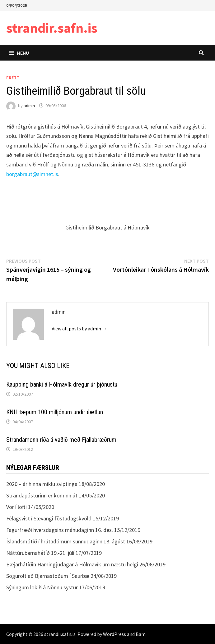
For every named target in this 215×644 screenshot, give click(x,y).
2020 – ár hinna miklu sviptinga (42, 484)
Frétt (13, 78)
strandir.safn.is (52, 28)
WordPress (115, 634)
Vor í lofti (16, 507)
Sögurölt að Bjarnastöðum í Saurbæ (48, 576)
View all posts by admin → (79, 329)
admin (29, 106)
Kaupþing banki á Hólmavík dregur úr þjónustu (62, 384)
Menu (19, 53)
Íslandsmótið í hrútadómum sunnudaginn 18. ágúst (66, 541)
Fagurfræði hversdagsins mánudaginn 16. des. (60, 530)
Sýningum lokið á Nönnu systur (42, 587)
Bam (141, 634)
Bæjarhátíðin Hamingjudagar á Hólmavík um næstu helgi (72, 564)
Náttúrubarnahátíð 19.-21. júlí (40, 553)
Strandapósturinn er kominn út (42, 495)
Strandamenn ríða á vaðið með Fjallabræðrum (61, 440)
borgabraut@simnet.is (32, 174)
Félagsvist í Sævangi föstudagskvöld (49, 518)
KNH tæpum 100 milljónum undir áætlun (55, 412)
